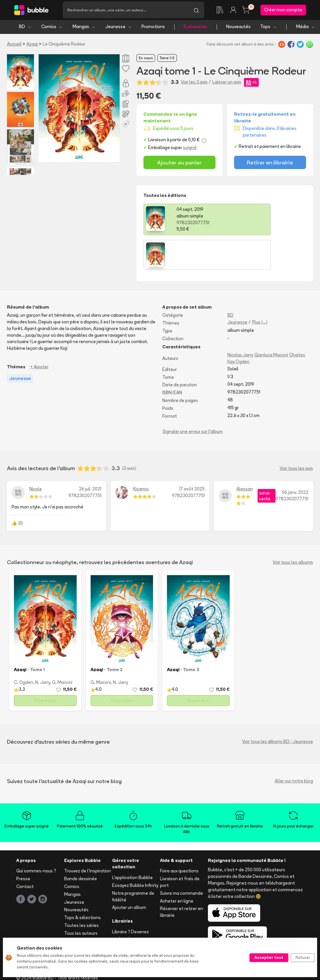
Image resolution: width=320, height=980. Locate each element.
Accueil (14, 45)
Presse (23, 846)
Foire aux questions (179, 838)
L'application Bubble (132, 845)
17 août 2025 (192, 456)
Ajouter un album (129, 875)
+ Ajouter (39, 334)
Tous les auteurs (81, 900)
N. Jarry (43, 650)
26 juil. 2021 (90, 456)
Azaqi (32, 45)
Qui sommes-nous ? (36, 838)
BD (25, 28)
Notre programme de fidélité (133, 863)
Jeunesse (119, 28)
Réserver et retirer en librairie (181, 879)
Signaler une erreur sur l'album (193, 399)
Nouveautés (238, 28)
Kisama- (141, 456)
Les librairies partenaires (125, 916)
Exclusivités (196, 28)
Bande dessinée (81, 846)
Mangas (84, 28)
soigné (190, 149)
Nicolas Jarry (240, 322)
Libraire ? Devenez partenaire (131, 902)
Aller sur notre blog (294, 748)
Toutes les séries (81, 893)
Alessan (245, 456)
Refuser (303, 957)
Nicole (36, 456)
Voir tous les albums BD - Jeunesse (278, 709)
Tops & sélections (82, 885)
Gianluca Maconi (271, 322)
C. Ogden (24, 650)
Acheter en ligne (177, 868)
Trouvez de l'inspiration (88, 838)
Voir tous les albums (293, 529)
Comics (52, 28)
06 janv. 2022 (295, 459)
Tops (268, 28)
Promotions (153, 28)
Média (306, 28)
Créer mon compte (283, 11)
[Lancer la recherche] (196, 11)
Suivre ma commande (181, 860)
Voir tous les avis (296, 435)
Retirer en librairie (270, 164)
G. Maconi (62, 650)
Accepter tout (269, 957)
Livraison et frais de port (180, 849)
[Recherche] (126, 11)
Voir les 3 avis (194, 84)
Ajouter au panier (179, 164)
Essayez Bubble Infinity (135, 853)
